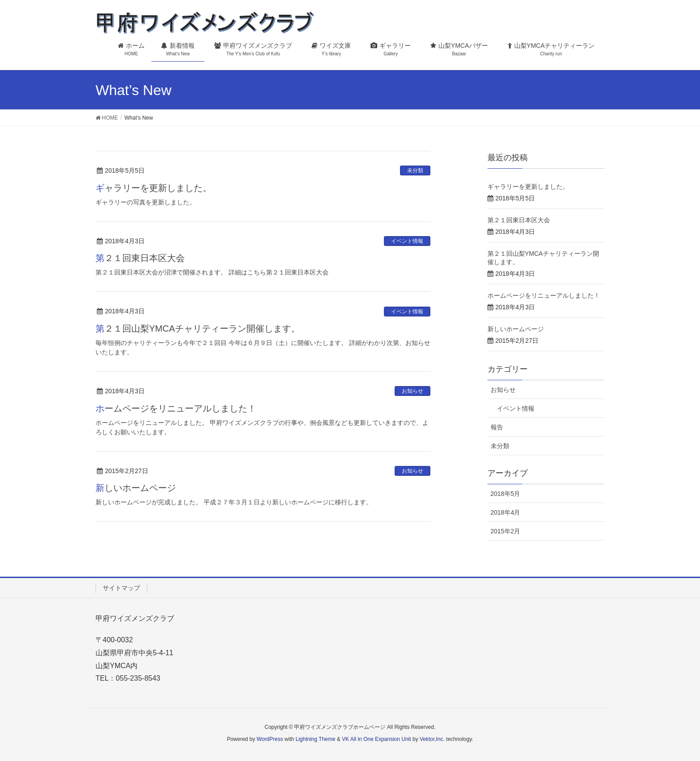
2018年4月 (506, 512)
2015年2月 (506, 531)
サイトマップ (121, 588)
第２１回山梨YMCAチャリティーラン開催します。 (198, 329)
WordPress (270, 739)
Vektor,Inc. (432, 739)
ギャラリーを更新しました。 (154, 188)
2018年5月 (506, 494)
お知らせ (412, 391)
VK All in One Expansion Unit (377, 739)
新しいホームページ (136, 488)
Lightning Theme (315, 739)
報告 (497, 427)
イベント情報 (407, 241)
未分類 (415, 170)
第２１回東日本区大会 (140, 258)
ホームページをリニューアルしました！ (176, 408)
